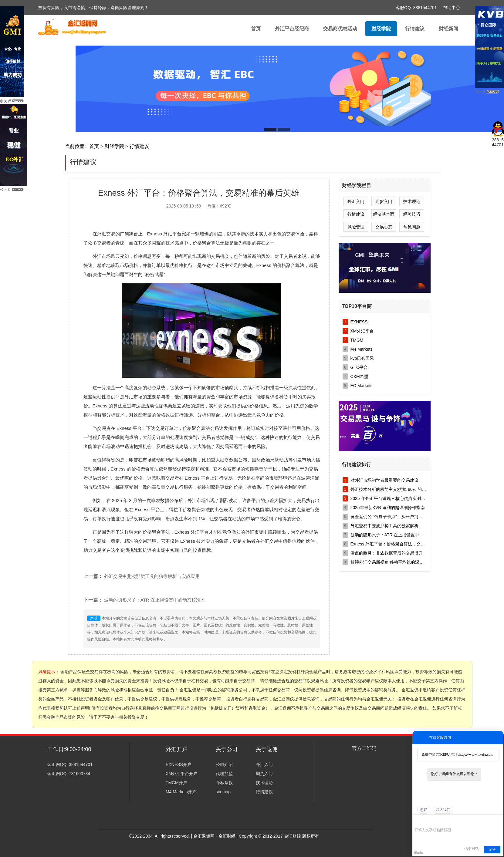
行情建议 (415, 29)
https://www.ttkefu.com (476, 754)
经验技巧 (412, 214)
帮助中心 (452, 8)
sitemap (223, 792)
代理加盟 (224, 774)
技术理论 (412, 201)
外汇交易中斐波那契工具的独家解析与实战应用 (152, 576)
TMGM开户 (176, 783)
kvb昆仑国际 (362, 358)
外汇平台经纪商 (292, 29)
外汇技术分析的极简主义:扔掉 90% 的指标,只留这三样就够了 (408, 489)
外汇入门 (356, 201)
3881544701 (425, 8)
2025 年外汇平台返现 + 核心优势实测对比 (390, 498)
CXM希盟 (359, 376)
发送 (492, 850)
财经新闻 (448, 29)
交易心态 (384, 227)
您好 (424, 810)
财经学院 (381, 29)
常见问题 (412, 227)
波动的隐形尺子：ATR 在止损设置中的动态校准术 (155, 600)
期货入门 (384, 201)
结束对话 (472, 849)
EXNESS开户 (179, 764)
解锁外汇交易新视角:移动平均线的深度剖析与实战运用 (402, 562)
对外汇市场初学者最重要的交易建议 (384, 480)
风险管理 (356, 227)
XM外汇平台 (362, 331)
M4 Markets (362, 349)
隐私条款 (224, 783)
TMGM (357, 340)
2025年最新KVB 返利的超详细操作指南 (388, 508)
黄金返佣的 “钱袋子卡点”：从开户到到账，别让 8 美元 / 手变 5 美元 (414, 517)
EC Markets (362, 386)
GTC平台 (359, 367)
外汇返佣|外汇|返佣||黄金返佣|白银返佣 (78, 30)
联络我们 (443, 810)
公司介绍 (224, 764)
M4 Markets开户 (181, 792)
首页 (256, 29)
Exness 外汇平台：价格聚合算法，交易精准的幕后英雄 (403, 544)
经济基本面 (384, 214)
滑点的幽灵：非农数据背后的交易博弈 (387, 553)
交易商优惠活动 (340, 29)
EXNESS (359, 322)
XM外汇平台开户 (182, 774)
